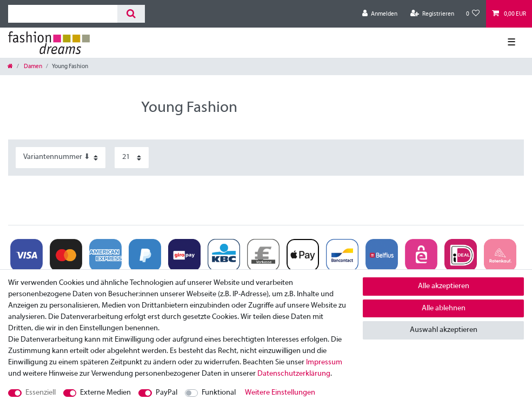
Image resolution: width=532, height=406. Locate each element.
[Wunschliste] (473, 14)
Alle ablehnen (444, 308)
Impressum (324, 362)
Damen (32, 66)
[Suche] (131, 14)
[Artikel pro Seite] (132, 158)
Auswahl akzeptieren (444, 330)
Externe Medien (105, 393)
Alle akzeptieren (444, 286)
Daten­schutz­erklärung (294, 374)
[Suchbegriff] (63, 14)
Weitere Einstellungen (280, 393)
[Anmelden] (380, 14)
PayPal (167, 393)
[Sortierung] (61, 158)
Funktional (219, 393)
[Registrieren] (432, 14)
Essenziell (41, 393)
